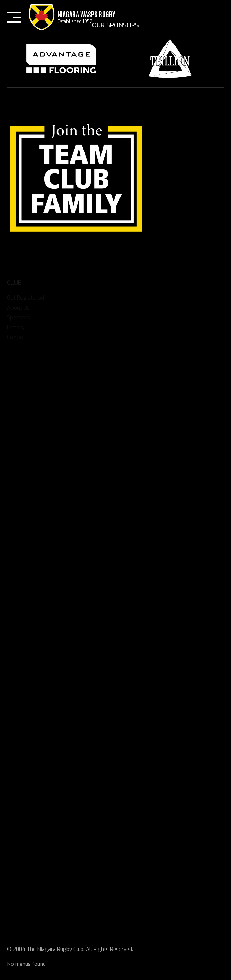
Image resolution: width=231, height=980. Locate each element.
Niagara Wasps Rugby (86, 14)
